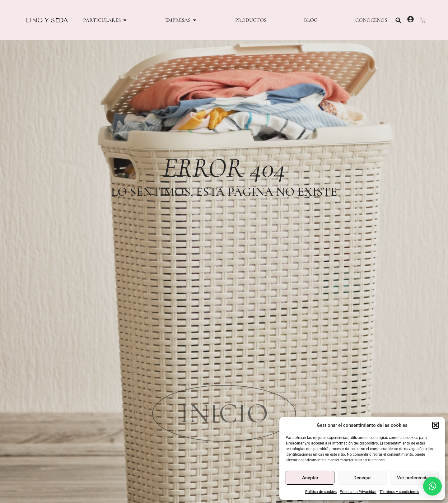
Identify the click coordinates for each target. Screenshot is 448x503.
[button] (436, 425)
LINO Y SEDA (47, 20)
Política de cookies (321, 492)
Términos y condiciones (399, 492)
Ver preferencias (414, 478)
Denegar (362, 478)
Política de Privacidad (358, 492)
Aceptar (310, 478)
